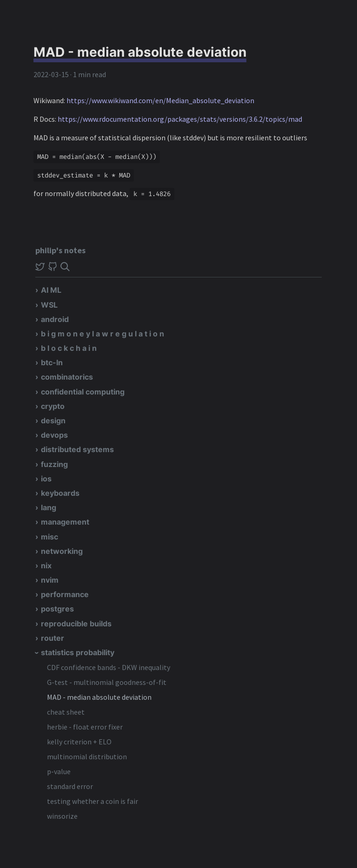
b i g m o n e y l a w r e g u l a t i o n (102, 334)
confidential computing (83, 392)
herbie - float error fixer (85, 727)
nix (46, 566)
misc (50, 537)
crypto (53, 406)
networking (62, 551)
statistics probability (78, 652)
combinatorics (67, 377)
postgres (57, 609)
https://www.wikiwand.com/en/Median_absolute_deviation (160, 100)
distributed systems (77, 449)
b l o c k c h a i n (69, 348)
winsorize (62, 816)
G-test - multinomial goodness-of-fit (107, 682)
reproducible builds (76, 624)
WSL (49, 305)
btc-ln (52, 362)
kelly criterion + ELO (79, 742)
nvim (50, 580)
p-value (59, 771)
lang (49, 507)
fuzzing (54, 464)
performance (65, 594)
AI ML (51, 290)
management (65, 522)
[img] (65, 267)
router (53, 638)
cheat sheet (66, 712)
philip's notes (60, 250)
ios (46, 479)
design (53, 421)
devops (54, 435)
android (55, 319)
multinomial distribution (87, 756)
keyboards (60, 493)
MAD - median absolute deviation (99, 697)
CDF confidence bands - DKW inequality (109, 667)
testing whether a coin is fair (93, 801)
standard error (70, 786)
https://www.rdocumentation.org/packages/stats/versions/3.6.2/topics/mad (180, 119)
